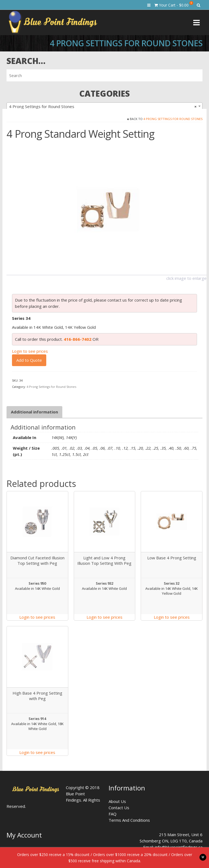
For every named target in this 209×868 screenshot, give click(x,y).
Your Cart (174, 4)
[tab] (34, 412)
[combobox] (104, 106)
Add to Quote (29, 360)
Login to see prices (30, 351)
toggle (203, 857)
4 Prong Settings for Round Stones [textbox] (103, 106)
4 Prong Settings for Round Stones (173, 119)
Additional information (34, 412)
